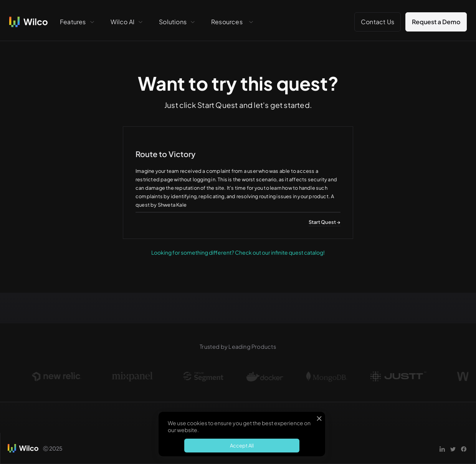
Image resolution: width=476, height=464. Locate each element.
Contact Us (378, 22)
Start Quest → (325, 222)
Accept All (242, 446)
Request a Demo (436, 22)
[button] (78, 22)
